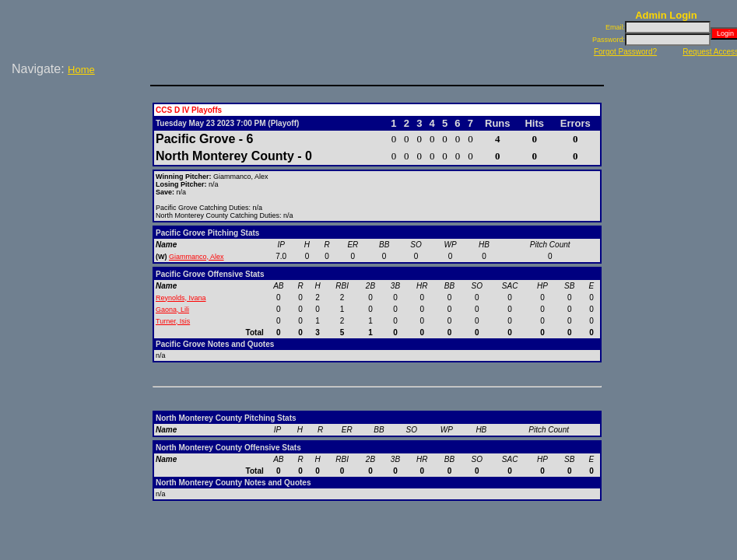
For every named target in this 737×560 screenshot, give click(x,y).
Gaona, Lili (172, 310)
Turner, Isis (173, 321)
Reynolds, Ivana (181, 298)
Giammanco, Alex (197, 257)
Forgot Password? (625, 52)
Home (81, 70)
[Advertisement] (78, 131)
